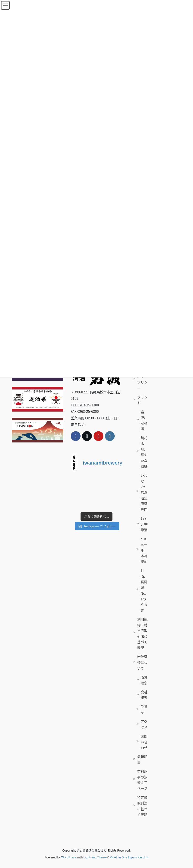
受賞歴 (144, 709)
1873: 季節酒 (144, 524)
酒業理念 (144, 680)
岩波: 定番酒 (144, 420)
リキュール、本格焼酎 (144, 550)
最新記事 (142, 759)
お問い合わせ (144, 742)
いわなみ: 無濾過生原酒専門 (144, 492)
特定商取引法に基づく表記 (142, 806)
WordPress (69, 857)
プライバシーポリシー (142, 379)
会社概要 (144, 695)
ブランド (142, 400)
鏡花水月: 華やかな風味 (144, 452)
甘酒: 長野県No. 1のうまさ (144, 590)
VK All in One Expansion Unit (129, 857)
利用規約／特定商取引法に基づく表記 (142, 633)
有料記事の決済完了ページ (142, 780)
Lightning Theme (95, 857)
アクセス (144, 724)
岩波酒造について (142, 662)
